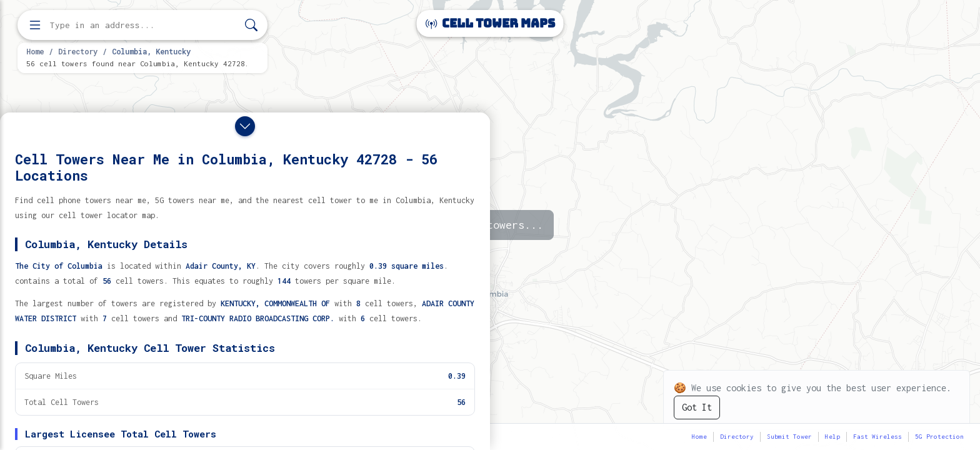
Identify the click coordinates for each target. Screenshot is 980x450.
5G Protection (939, 437)
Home (35, 51)
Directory (78, 51)
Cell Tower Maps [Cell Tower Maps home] (490, 23)
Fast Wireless (877, 437)
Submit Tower (789, 437)
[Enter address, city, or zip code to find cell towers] (144, 25)
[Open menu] (35, 25)
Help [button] (832, 437)
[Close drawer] (245, 126)
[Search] (251, 25)
